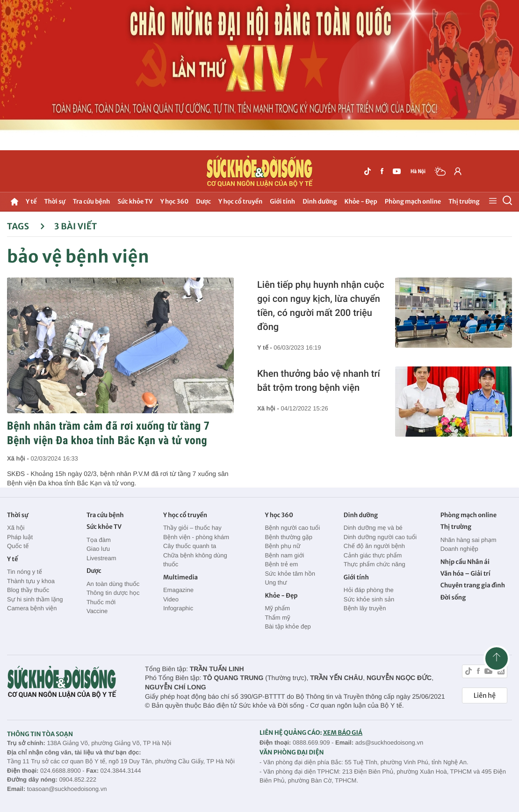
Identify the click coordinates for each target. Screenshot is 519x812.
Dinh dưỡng (320, 201)
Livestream (101, 558)
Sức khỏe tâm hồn (290, 574)
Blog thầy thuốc (28, 590)
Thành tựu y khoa (31, 581)
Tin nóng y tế (25, 572)
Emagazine (178, 590)
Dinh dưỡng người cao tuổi (380, 537)
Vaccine (97, 611)
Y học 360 (175, 201)
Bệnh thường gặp (288, 537)
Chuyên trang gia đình (473, 585)
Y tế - (265, 347)
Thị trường (464, 201)
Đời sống (453, 597)
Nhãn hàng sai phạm (469, 540)
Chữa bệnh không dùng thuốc (195, 560)
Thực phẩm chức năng (375, 564)
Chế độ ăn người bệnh (374, 546)
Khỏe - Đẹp (361, 201)
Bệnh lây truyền (365, 608)
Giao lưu (98, 549)
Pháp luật (20, 537)
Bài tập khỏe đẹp (288, 626)
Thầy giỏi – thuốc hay (192, 528)
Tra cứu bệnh (92, 201)
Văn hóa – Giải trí (465, 574)
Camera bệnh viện (32, 608)
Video (171, 599)
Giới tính (282, 201)
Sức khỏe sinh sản (369, 599)
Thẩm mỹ (277, 618)
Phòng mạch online (413, 201)
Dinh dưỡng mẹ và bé (373, 528)
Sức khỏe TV (135, 201)
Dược (203, 201)
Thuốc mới (101, 602)
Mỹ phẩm (277, 608)
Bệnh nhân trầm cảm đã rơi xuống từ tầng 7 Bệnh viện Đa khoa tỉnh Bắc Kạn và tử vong (108, 433)
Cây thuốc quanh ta (190, 546)
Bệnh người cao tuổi (292, 528)
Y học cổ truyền (240, 201)
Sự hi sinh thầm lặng (35, 599)
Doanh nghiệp (459, 549)
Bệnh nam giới (284, 555)
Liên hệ (485, 695)
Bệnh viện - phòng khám (196, 537)
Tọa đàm (99, 540)
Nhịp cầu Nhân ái (465, 562)
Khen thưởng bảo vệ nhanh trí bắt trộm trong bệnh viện (319, 380)
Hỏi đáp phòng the (369, 590)
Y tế (31, 201)
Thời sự (54, 201)
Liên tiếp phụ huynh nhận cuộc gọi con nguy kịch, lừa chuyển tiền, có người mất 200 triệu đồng (321, 306)
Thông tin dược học (113, 593)
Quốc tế (18, 546)
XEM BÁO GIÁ (343, 733)
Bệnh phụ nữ (282, 546)
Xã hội (16, 528)
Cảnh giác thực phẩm (373, 555)
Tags (26, 226)
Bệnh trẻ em (281, 564)
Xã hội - (19, 458)
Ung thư (276, 582)
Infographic (178, 608)
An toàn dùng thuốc (113, 584)
